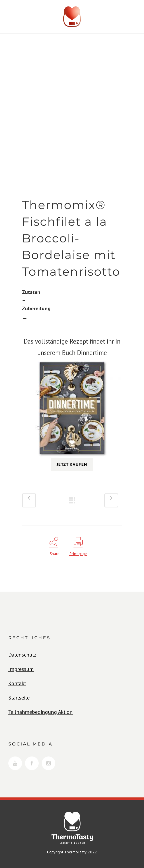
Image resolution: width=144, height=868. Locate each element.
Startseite (19, 698)
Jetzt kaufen (72, 464)
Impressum (21, 669)
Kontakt (17, 683)
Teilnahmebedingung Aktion (40, 712)
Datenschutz (22, 655)
